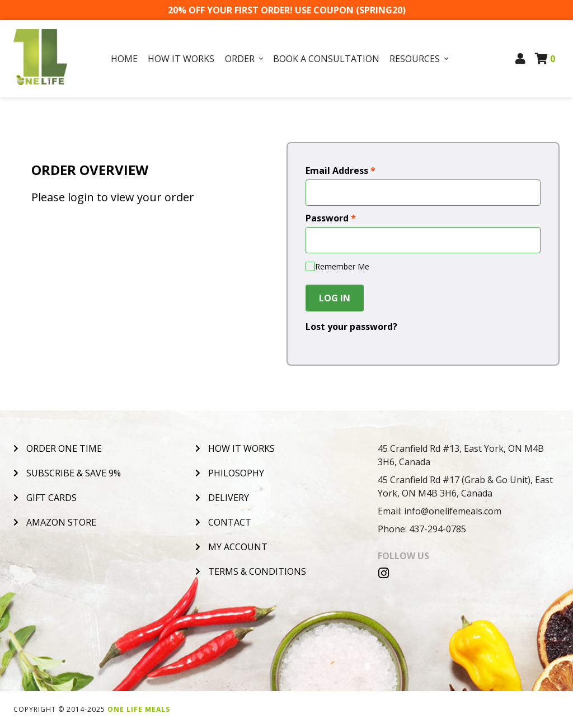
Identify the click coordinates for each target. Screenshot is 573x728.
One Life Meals (139, 709)
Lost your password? (351, 327)
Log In (335, 298)
